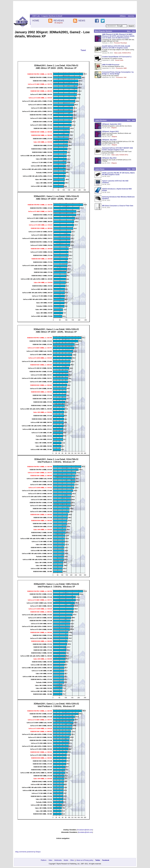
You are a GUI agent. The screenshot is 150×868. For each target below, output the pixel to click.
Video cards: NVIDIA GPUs (122, 53)
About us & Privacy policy (85, 860)
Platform (44, 860)
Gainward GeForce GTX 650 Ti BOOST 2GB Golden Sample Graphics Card (117, 149)
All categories (59, 23)
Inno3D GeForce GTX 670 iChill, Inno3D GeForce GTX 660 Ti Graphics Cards (116, 47)
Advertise (131, 16)
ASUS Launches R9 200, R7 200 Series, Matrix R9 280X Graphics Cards (118, 174)
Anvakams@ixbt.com (85, 830)
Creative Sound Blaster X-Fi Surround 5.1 (117, 57)
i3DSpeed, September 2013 (112, 124)
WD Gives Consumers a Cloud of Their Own (118, 206)
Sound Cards (119, 60)
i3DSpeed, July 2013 (109, 140)
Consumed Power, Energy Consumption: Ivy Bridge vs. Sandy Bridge (118, 73)
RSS (134, 31)
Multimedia (58, 860)
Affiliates (123, 16)
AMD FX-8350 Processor (111, 65)
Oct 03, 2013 (106, 207)
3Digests (114, 128)
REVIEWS (59, 21)
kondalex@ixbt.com (85, 832)
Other (72, 860)
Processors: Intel (121, 77)
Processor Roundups (120, 43)
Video (50, 860)
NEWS (82, 21)
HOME (36, 21)
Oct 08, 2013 (106, 176)
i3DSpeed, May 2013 (109, 158)
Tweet (83, 50)
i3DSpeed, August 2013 (110, 132)
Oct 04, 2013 (106, 200)
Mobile (66, 860)
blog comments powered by (28, 852)
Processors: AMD (121, 68)
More (129, 31)
